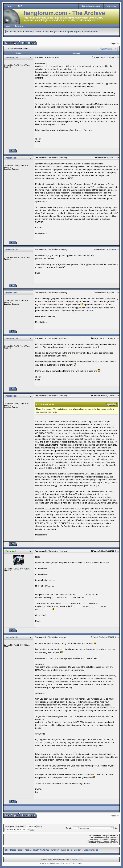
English (55, 32)
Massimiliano (11, 158)
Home (9, 6)
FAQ (20, 6)
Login (8, 26)
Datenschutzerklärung (91, 6)
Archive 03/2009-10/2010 (37, 32)
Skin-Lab (75, 859)
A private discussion (18, 48)
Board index (16, 32)
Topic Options (106, 49)
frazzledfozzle (12, 57)
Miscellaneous (91, 32)
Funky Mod (10, 551)
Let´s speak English (71, 32)
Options (18, 26)
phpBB (51, 863)
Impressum (112, 6)
